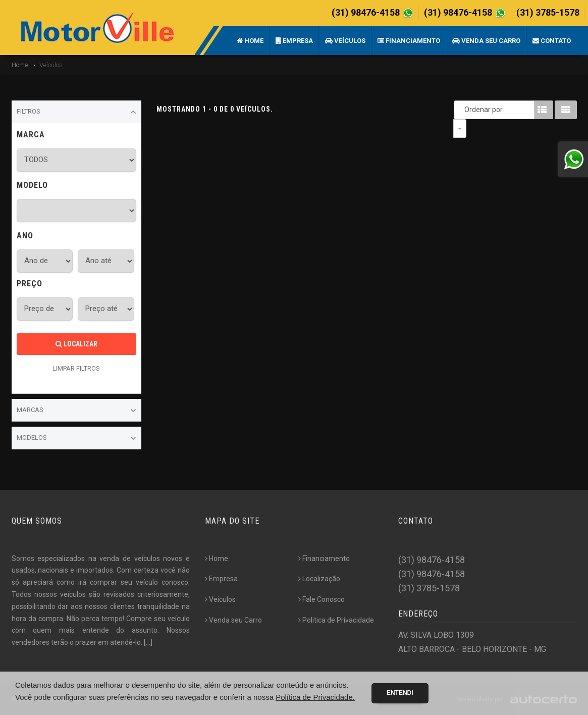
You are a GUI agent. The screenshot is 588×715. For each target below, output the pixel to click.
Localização (319, 579)
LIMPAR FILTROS (76, 368)
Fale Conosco (322, 599)
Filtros (77, 112)
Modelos (77, 438)
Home (250, 41)
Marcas (77, 411)
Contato (552, 41)
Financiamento (409, 41)
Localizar (76, 344)
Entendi (400, 693)
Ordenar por (462, 110)
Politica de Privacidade (336, 620)
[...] (148, 642)
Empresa (294, 41)
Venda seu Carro (486, 41)
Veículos (345, 41)
